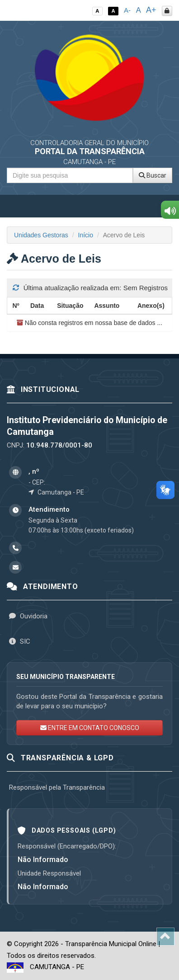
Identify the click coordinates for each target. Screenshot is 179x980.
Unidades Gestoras (41, 235)
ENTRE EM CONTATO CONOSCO (90, 728)
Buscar (153, 175)
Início (86, 235)
